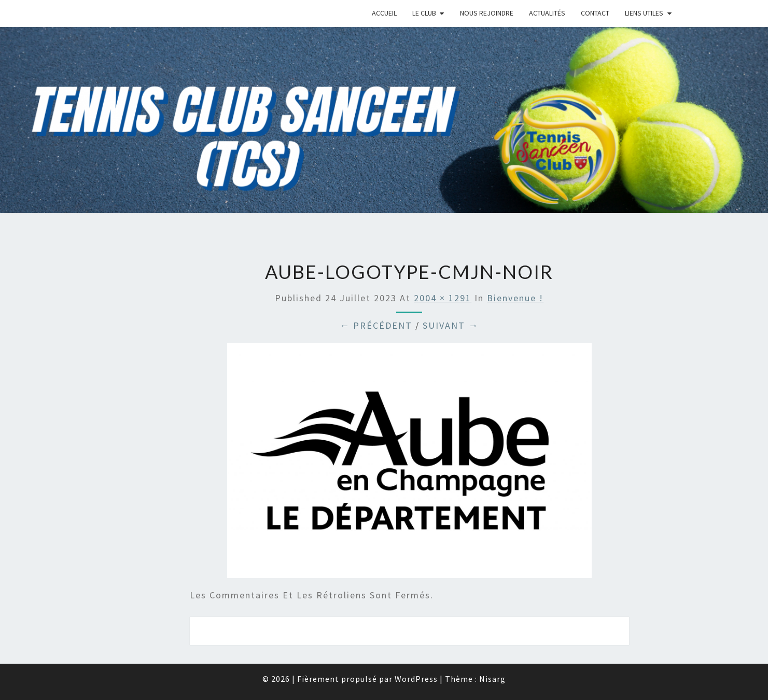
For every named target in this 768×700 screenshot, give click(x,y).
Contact (595, 13)
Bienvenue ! (515, 298)
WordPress (416, 679)
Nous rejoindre (487, 13)
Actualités (547, 13)
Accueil (384, 13)
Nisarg (492, 679)
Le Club (424, 13)
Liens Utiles (644, 13)
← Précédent (376, 325)
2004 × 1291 (443, 298)
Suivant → (451, 325)
